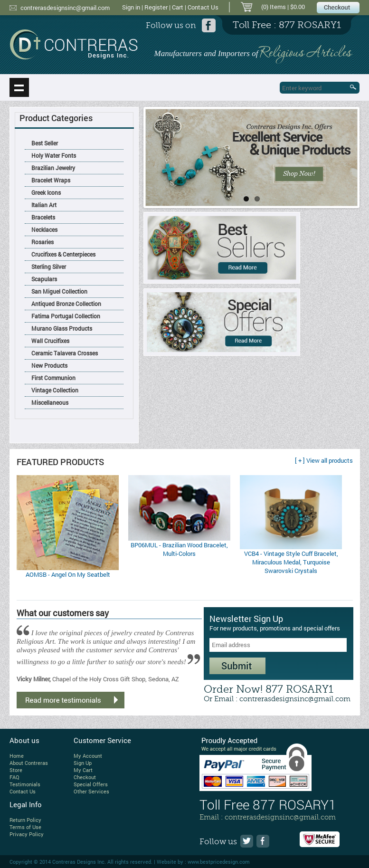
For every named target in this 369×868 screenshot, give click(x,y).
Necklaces (44, 229)
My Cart (83, 770)
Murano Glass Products (62, 328)
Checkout (85, 777)
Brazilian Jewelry (53, 168)
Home (17, 756)
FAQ (14, 777)
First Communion (53, 378)
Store (16, 770)
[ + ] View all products (324, 460)
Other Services (91, 791)
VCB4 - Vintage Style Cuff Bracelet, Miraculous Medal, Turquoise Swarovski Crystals (291, 562)
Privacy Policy (27, 834)
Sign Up (83, 763)
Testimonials (25, 784)
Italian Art (44, 205)
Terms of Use (25, 827)
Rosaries (43, 242)
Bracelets (43, 217)
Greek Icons (46, 192)
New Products (49, 365)
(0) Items (274, 7)
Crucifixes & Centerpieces (63, 254)
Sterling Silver (49, 267)
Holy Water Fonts (54, 155)
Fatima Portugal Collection (66, 316)
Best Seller (45, 143)
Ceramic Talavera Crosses (65, 353)
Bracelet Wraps (51, 180)
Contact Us (203, 7)
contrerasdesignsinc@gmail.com (65, 8)
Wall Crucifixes (50, 341)
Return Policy (25, 820)
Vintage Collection (55, 390)
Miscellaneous (50, 402)
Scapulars (44, 279)
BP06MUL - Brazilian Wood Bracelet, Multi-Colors (179, 549)
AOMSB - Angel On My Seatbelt (68, 574)
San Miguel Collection (59, 291)
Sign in (131, 7)
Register (156, 7)
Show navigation (19, 87)
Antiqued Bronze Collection (66, 304)
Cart (178, 7)
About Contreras (29, 763)
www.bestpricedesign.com (219, 862)
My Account (88, 756)
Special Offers (91, 784)
